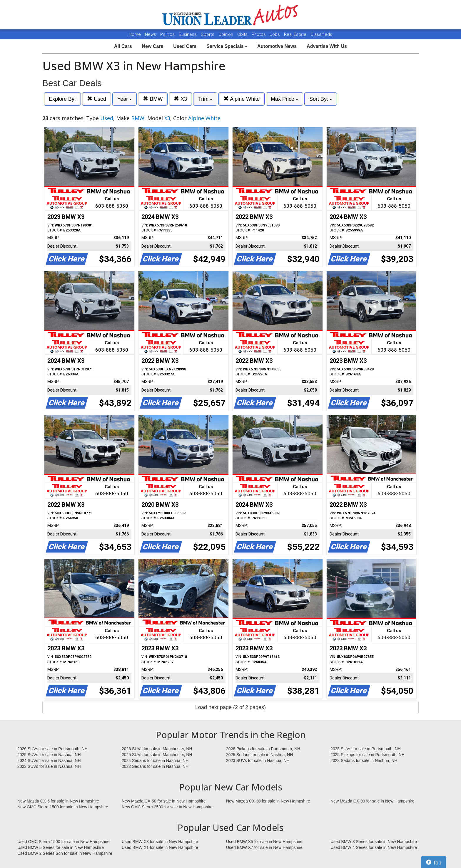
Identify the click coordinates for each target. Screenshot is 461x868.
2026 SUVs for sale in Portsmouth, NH (52, 749)
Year (125, 99)
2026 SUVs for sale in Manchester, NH (157, 749)
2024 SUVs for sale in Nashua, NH (49, 760)
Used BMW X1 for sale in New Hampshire (160, 847)
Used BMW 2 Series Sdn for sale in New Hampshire (65, 853)
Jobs (275, 34)
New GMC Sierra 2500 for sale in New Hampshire (167, 807)
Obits (243, 34)
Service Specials (227, 46)
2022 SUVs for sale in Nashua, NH (49, 766)
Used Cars (185, 46)
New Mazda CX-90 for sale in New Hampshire (373, 801)
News (151, 34)
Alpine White (242, 99)
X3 (180, 99)
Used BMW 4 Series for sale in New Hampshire (374, 847)
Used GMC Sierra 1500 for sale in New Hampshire (64, 842)
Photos (259, 34)
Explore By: (62, 99)
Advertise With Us (327, 46)
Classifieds (321, 34)
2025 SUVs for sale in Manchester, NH (157, 755)
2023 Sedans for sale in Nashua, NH (364, 760)
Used (97, 99)
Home (135, 34)
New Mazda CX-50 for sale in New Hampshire (164, 801)
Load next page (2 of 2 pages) (230, 707)
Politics (167, 34)
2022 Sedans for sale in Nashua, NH (155, 766)
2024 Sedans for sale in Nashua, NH (155, 760)
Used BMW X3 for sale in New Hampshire (160, 842)
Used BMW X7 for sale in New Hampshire (264, 847)
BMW (153, 99)
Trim (205, 99)
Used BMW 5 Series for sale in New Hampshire (61, 847)
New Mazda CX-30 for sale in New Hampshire (268, 801)
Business (188, 34)
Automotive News (277, 46)
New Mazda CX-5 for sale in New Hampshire (58, 801)
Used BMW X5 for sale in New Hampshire (264, 842)
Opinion (226, 34)
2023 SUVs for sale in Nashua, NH (258, 760)
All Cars (123, 46)
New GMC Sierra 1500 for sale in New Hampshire (63, 807)
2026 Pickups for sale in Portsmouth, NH (263, 749)
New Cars (152, 46)
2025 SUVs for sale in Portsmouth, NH (366, 749)
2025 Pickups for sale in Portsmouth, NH (368, 755)
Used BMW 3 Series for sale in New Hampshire (374, 842)
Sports (208, 34)
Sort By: (321, 99)
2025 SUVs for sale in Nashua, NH (49, 755)
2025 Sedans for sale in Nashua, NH (259, 755)
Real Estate (296, 34)
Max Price (284, 99)
